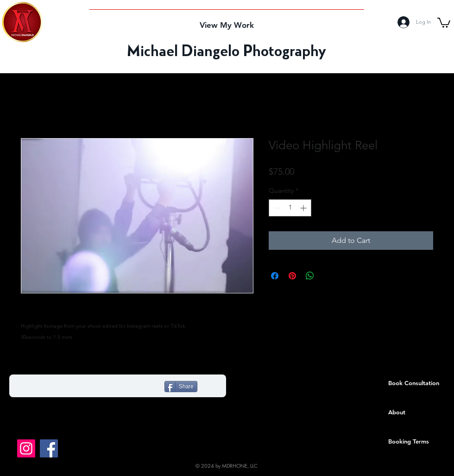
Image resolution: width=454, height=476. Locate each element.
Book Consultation (414, 383)
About (397, 412)
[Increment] (304, 208)
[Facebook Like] (75, 388)
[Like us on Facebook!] (49, 448)
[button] (444, 22)
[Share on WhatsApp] (310, 276)
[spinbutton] (290, 208)
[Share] (181, 387)
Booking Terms (409, 441)
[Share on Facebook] (275, 276)
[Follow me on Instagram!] (26, 448)
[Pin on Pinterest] (292, 276)
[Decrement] (276, 208)
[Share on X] (328, 276)
